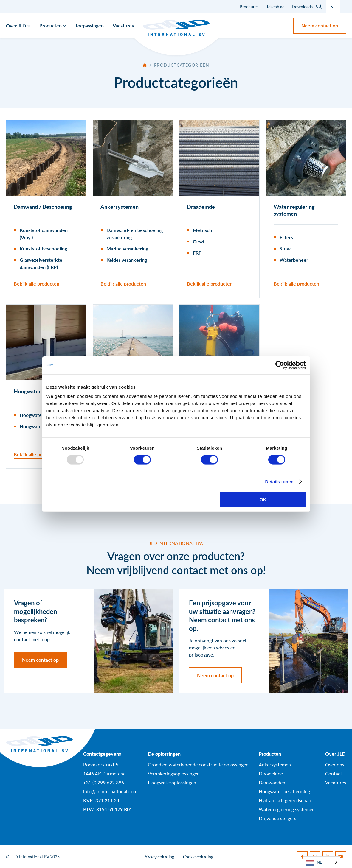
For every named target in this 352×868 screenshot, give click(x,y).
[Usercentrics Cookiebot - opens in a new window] (280, 365)
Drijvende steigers (277, 818)
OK (263, 500)
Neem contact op (320, 25)
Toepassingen (89, 25)
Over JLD (16, 25)
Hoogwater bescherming (284, 791)
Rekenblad (275, 7)
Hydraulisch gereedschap (285, 800)
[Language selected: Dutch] (321, 862)
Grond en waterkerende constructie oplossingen (198, 765)
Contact (334, 773)
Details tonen (279, 481)
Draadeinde (271, 773)
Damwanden (272, 782)
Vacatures (123, 25)
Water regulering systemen (287, 809)
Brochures (249, 7)
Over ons (335, 765)
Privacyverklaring (159, 857)
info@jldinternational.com (110, 791)
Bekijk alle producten (37, 284)
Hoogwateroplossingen (172, 782)
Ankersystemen (275, 765)
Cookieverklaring (198, 857)
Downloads (302, 7)
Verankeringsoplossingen (174, 773)
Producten (51, 25)
